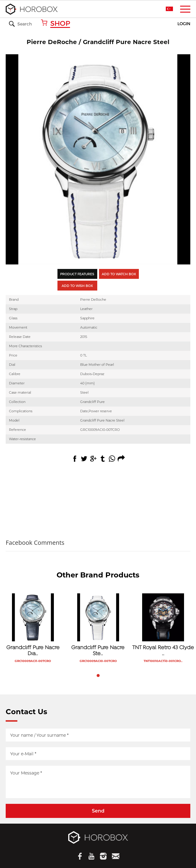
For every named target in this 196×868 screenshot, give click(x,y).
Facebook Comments (35, 543)
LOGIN (184, 24)
